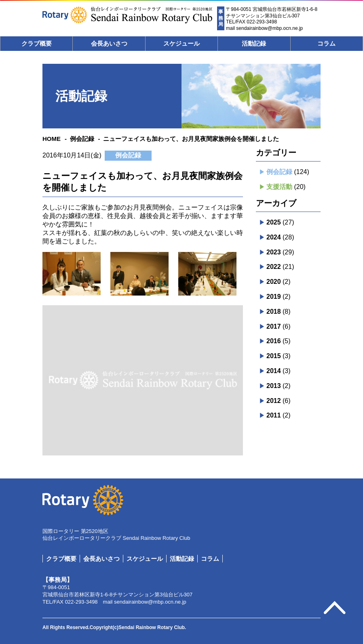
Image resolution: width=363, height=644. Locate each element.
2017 (274, 326)
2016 (274, 341)
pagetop (335, 608)
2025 (274, 222)
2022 (274, 267)
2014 (274, 371)
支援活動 (279, 187)
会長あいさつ (109, 43)
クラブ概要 (37, 43)
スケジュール (181, 43)
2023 (274, 252)
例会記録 (82, 139)
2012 (274, 401)
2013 (274, 386)
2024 (274, 237)
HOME (52, 139)
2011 (274, 415)
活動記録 (254, 43)
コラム (326, 43)
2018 (274, 312)
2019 (274, 297)
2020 (274, 282)
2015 (274, 356)
